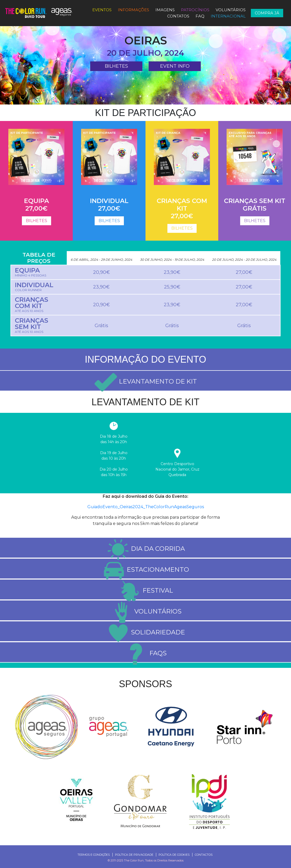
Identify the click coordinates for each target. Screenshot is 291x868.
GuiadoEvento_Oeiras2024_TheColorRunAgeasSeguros (146, 507)
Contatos (178, 16)
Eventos (102, 10)
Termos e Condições (94, 855)
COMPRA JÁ (267, 13)
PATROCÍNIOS (195, 10)
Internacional (228, 16)
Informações (134, 10)
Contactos (204, 855)
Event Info (175, 66)
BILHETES (116, 66)
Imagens (165, 10)
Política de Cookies (174, 855)
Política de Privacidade (134, 855)
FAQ (200, 16)
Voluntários (231, 10)
